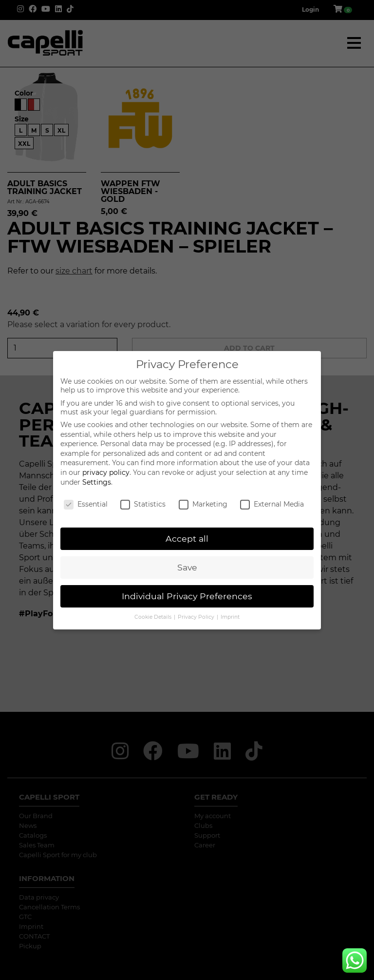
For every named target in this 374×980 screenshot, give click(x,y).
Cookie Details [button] (154, 617)
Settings (97, 482)
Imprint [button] (230, 617)
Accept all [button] (187, 539)
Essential (86, 504)
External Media (272, 504)
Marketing (203, 504)
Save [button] (187, 567)
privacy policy (106, 472)
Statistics (143, 504)
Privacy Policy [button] (197, 617)
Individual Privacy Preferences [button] (187, 596)
